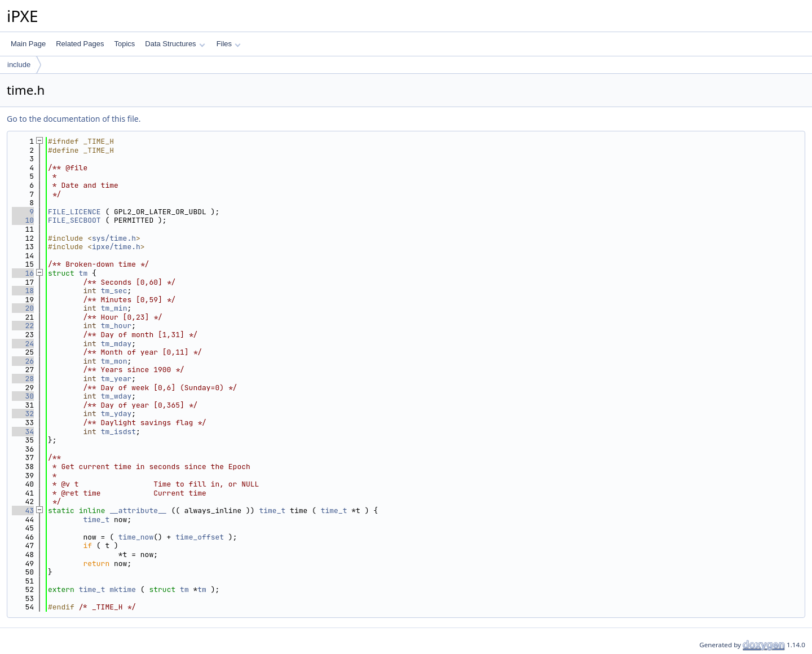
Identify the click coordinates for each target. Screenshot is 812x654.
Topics (124, 44)
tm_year (116, 379)
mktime (123, 589)
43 (23, 511)
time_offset (200, 537)
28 (23, 379)
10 (23, 220)
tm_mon (114, 361)
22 (23, 326)
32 (23, 414)
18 (23, 291)
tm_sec (114, 291)
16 (23, 273)
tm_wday (116, 396)
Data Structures (175, 44)
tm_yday (116, 414)
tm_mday (116, 344)
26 (23, 361)
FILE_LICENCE (74, 212)
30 (23, 396)
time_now (136, 537)
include (19, 65)
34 (23, 432)
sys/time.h (114, 238)
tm (83, 273)
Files (229, 44)
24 (23, 344)
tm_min (114, 308)
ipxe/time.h (116, 247)
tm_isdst (118, 432)
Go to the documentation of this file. (74, 119)
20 (23, 308)
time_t (272, 511)
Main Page (28, 44)
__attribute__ (138, 511)
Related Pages (80, 44)
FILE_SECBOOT (74, 220)
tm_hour (116, 326)
